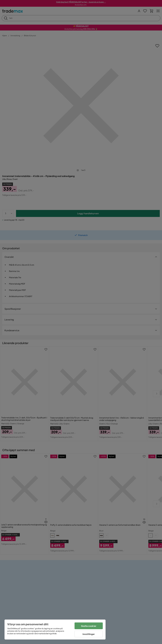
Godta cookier (89, 626)
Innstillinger (89, 634)
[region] (55, 630)
